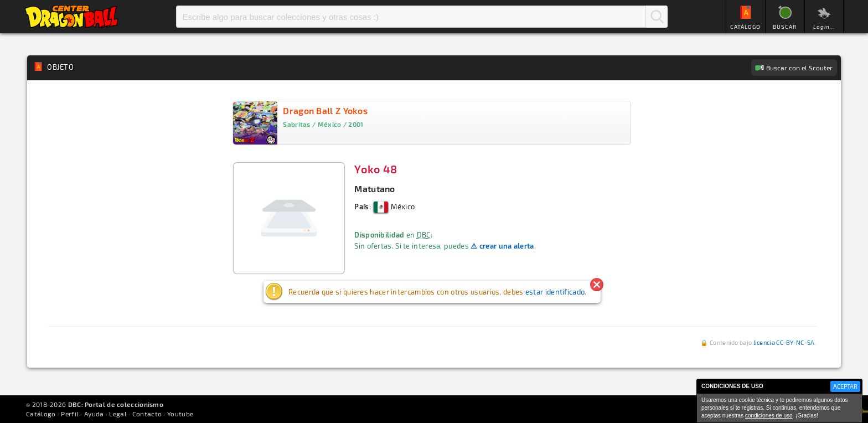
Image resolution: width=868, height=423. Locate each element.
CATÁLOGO (745, 27)
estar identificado (555, 292)
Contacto (147, 414)
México (394, 207)
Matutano (374, 189)
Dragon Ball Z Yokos (325, 110)
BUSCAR (785, 27)
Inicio (71, 17)
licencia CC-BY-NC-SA (784, 342)
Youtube (180, 414)
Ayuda (94, 414)
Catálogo (41, 414)
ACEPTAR (845, 386)
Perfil (70, 414)
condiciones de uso (769, 416)
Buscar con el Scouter (799, 68)
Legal (118, 414)
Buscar (657, 17)
